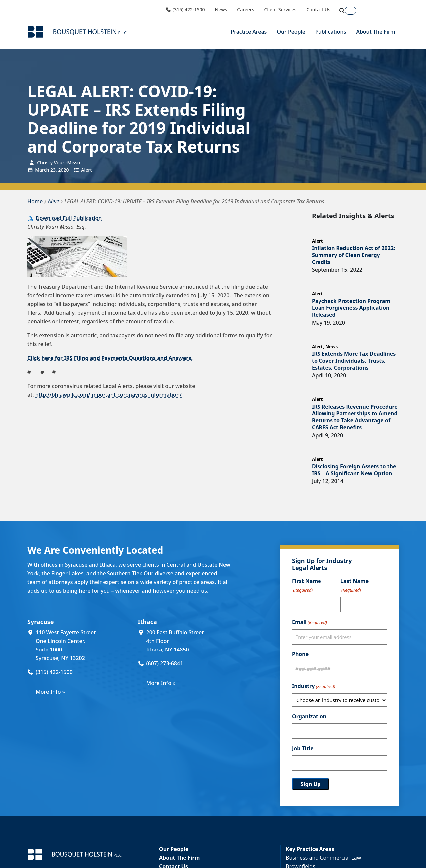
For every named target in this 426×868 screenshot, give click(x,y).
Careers (245, 10)
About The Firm (376, 32)
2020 (63, 170)
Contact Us (318, 10)
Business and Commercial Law (323, 858)
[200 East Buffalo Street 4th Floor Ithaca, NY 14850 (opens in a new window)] (194, 641)
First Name (307, 586)
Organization (309, 716)
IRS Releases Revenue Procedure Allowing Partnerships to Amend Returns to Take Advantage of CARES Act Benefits (355, 417)
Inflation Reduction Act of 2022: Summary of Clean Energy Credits (354, 255)
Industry (314, 686)
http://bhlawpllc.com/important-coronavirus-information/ (108, 395)
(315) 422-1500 (185, 10)
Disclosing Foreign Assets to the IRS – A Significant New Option (354, 470)
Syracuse (40, 622)
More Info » (50, 692)
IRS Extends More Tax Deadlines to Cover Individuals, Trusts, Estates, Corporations (354, 361)
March (42, 170)
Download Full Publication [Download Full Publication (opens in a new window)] (69, 218)
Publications (331, 32)
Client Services (280, 10)
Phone (300, 654)
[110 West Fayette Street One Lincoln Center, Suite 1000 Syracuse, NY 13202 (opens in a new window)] (83, 645)
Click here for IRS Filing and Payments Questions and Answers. (110, 358)
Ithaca (148, 622)
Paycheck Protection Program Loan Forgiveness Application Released (351, 308)
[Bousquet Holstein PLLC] (77, 32)
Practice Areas (249, 32)
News (221, 10)
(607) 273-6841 (165, 663)
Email (310, 622)
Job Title (303, 748)
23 (53, 170)
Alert (86, 170)
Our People (291, 32)
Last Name (355, 586)
